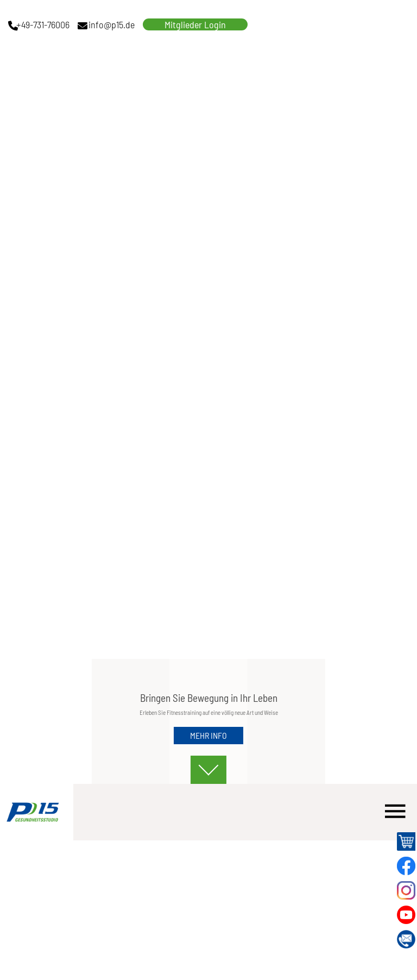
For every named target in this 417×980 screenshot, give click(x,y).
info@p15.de (112, 24)
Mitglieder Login (195, 24)
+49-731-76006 (43, 24)
